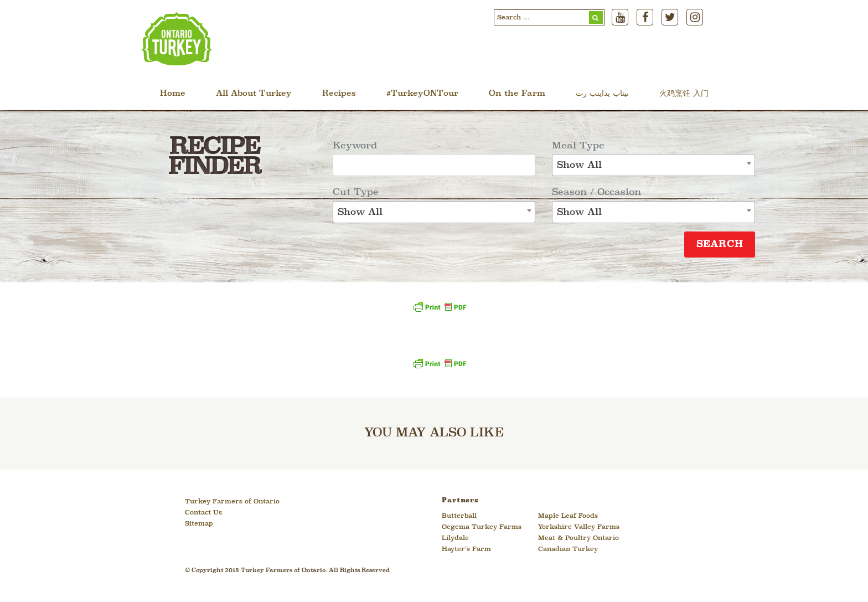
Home (173, 94)
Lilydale (455, 538)
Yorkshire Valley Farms (579, 527)
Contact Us (203, 513)
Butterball (459, 516)
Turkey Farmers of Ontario (232, 502)
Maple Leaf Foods (568, 516)
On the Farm (517, 94)
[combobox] (434, 212)
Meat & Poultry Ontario (578, 538)
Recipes (339, 94)
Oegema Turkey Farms (482, 527)
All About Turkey (254, 94)
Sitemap (199, 524)
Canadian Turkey (568, 549)
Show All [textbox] (360, 212)
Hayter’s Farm (466, 549)
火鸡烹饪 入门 (684, 94)
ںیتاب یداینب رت (602, 94)
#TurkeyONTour (422, 94)
